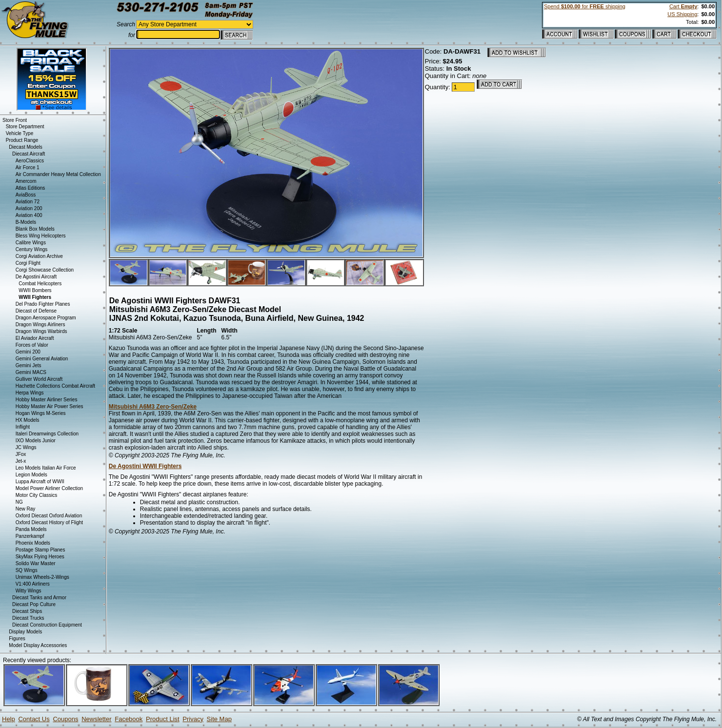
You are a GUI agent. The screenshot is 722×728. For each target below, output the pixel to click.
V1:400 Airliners (33, 584)
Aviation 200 (29, 208)
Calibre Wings (31, 243)
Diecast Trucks (28, 618)
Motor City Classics (37, 495)
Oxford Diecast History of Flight (49, 522)
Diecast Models (25, 147)
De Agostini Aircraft (36, 277)
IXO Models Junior (36, 441)
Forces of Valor (32, 345)
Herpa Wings (30, 393)
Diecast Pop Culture (34, 604)
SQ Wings (27, 570)
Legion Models (31, 475)
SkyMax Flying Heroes (40, 557)
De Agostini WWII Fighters (145, 466)
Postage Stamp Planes (40, 550)
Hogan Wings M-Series (41, 413)
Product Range (22, 140)
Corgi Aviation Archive (39, 256)
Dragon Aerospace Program (46, 318)
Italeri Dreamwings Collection (47, 434)
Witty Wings (29, 591)
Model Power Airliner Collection (49, 488)
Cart (683, 6)
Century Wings (32, 249)
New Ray (26, 509)
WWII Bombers (35, 290)
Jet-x (21, 461)
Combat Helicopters (40, 284)
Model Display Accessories (38, 645)
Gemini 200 (28, 352)
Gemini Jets (29, 365)
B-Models (26, 222)
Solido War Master (36, 563)
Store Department (25, 127)
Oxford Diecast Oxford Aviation (49, 516)
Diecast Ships (27, 611)
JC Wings (26, 447)
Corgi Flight (28, 263)
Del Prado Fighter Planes (43, 304)
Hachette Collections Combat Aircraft (55, 386)
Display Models (25, 632)
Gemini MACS (31, 372)
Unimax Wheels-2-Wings (42, 577)
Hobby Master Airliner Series (47, 400)
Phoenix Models (33, 543)
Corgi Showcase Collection (45, 270)
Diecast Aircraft (29, 154)
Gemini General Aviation (42, 359)
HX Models (28, 420)
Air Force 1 (28, 167)
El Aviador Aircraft (35, 338)
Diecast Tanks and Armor (39, 598)
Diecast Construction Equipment (47, 625)
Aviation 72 (28, 202)
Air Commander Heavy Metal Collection (58, 174)
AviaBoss (26, 195)
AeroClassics (30, 161)
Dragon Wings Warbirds (41, 331)
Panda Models (31, 529)
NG (19, 502)
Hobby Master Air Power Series (50, 406)
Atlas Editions (30, 188)
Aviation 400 (29, 215)
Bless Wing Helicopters (41, 236)
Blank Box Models (35, 229)
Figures (17, 639)
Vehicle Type (20, 133)
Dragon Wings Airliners (40, 325)
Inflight (23, 427)
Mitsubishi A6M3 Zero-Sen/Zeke (153, 407)
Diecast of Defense (36, 311)
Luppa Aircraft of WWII (40, 482)
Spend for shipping (585, 6)
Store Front (15, 120)
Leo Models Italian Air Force (46, 468)
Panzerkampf (30, 536)
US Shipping (682, 14)
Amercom (26, 181)
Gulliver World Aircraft (39, 379)
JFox (21, 454)
